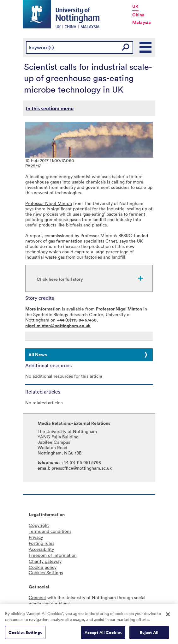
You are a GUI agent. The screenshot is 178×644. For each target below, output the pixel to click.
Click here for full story (60, 279)
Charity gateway (45, 561)
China (138, 15)
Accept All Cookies (103, 634)
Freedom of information (53, 555)
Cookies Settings (25, 634)
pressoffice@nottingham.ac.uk (82, 468)
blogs (64, 603)
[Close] (168, 616)
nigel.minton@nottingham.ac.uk (58, 326)
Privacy (36, 537)
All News (38, 355)
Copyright (39, 525)
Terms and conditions (50, 531)
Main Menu (146, 47)
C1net (111, 241)
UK (135, 6)
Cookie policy (43, 567)
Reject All (149, 634)
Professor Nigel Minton (49, 203)
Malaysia (142, 22)
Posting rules (42, 543)
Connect (37, 597)
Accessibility (41, 549)
